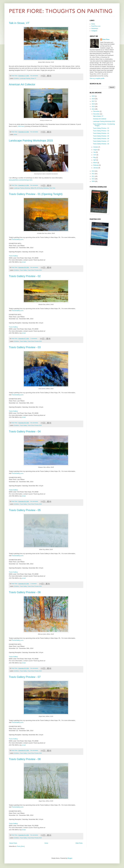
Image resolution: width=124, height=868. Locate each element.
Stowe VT (34, 78)
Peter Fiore (52, 188)
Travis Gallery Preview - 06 (25, 592)
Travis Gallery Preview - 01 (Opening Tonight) (36, 194)
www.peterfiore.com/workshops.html (21, 180)
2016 (93, 104)
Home (46, 843)
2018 (93, 99)
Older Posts (79, 843)
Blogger (70, 858)
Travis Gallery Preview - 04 (25, 431)
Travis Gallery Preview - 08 (25, 759)
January (96, 168)
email (24, 262)
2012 (93, 174)
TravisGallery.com (18, 239)
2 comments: (34, 339)
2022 (93, 96)
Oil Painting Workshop (43, 188)
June (95, 155)
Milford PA (33, 188)
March (95, 163)
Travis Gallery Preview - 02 (25, 276)
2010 (93, 179)
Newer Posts (13, 843)
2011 (93, 176)
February (96, 165)
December (97, 111)
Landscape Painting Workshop (22, 188)
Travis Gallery (13, 256)
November (97, 114)
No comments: (34, 76)
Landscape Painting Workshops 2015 (31, 141)
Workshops (95, 29)
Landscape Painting (25, 78)
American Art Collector (22, 84)
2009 (93, 181)
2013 (93, 171)
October (96, 147)
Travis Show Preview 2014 (35, 270)
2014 (93, 109)
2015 (93, 107)
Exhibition (17, 78)
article (16, 134)
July (95, 152)
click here (21, 126)
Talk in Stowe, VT (19, 23)
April (95, 160)
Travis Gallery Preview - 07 (25, 677)
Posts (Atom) (21, 846)
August (96, 150)
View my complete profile (97, 78)
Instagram (94, 31)
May (95, 157)
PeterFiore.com (96, 26)
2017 (93, 101)
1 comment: (34, 584)
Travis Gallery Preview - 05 (25, 510)
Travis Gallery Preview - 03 (25, 347)
